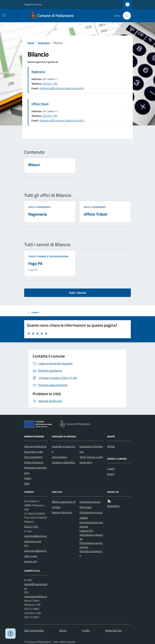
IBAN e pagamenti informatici (64, 504)
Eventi (111, 474)
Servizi (63, 630)
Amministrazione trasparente (91, 524)
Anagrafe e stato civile (64, 449)
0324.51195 (31, 526)
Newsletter (113, 506)
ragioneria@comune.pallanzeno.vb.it (62, 88)
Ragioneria (38, 72)
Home (31, 43)
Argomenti (44, 43)
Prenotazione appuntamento (91, 545)
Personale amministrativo (36, 470)
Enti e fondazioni (33, 457)
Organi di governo (34, 462)
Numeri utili (30, 561)
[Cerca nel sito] (126, 16)
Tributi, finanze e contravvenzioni (48, 256)
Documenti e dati (34, 452)
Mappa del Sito (113, 630)
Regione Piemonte (33, 4)
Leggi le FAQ (86, 531)
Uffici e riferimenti (39, 207)
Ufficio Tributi (40, 104)
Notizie (111, 446)
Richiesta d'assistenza (91, 553)
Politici (28, 478)
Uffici (27, 483)
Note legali (85, 507)
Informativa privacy (90, 502)
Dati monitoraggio (34, 630)
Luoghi (111, 469)
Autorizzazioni (59, 457)
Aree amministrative (35, 446)
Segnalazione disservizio (91, 537)
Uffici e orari (31, 556)
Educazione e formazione (91, 449)
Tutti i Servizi (78, 293)
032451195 (50, 84)
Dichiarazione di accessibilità (91, 515)
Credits (86, 630)
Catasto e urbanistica (63, 462)
